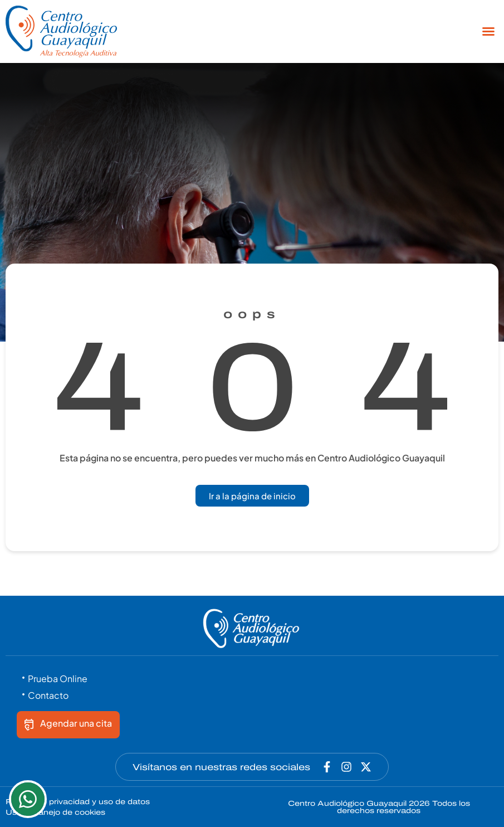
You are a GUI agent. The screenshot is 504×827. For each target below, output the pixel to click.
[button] (488, 31)
